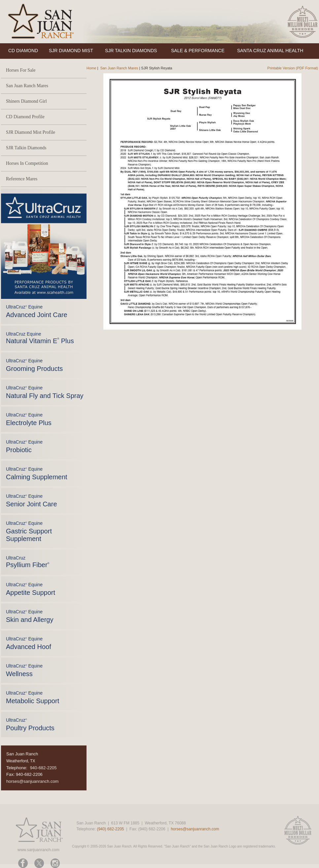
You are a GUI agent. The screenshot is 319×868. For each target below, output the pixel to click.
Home (91, 68)
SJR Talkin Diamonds (26, 148)
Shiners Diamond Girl (26, 101)
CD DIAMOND (23, 51)
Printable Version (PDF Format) (293, 68)
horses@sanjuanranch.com (32, 781)
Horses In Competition (27, 163)
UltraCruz (28, 562)
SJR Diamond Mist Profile (31, 132)
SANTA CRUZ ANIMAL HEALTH (270, 51)
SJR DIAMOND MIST (71, 51)
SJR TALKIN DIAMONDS (131, 51)
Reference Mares (22, 179)
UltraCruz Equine (40, 338)
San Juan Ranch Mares (27, 86)
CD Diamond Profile (25, 117)
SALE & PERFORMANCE (198, 51)
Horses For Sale (21, 70)
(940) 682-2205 (110, 829)
